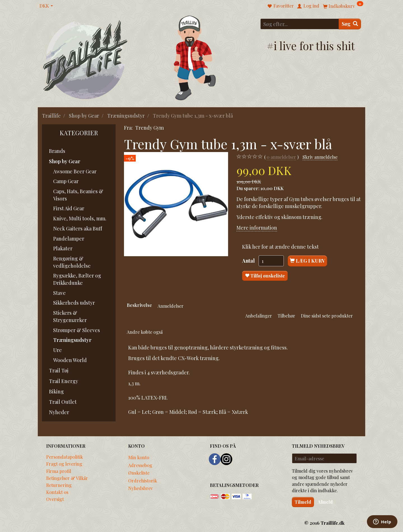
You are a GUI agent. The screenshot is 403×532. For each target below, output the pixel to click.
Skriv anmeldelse (320, 157)
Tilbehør (286, 316)
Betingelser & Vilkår (67, 478)
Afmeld (325, 502)
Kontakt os (57, 492)
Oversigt (55, 499)
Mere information (257, 228)
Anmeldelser (171, 306)
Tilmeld (303, 502)
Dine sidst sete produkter (327, 316)
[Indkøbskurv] (343, 6)
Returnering (59, 485)
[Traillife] (85, 59)
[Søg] (350, 24)
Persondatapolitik (65, 457)
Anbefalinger (259, 316)
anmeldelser (281, 157)
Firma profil (59, 471)
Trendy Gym (149, 128)
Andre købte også (145, 332)
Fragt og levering (64, 464)
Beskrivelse (139, 305)
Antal (249, 261)
